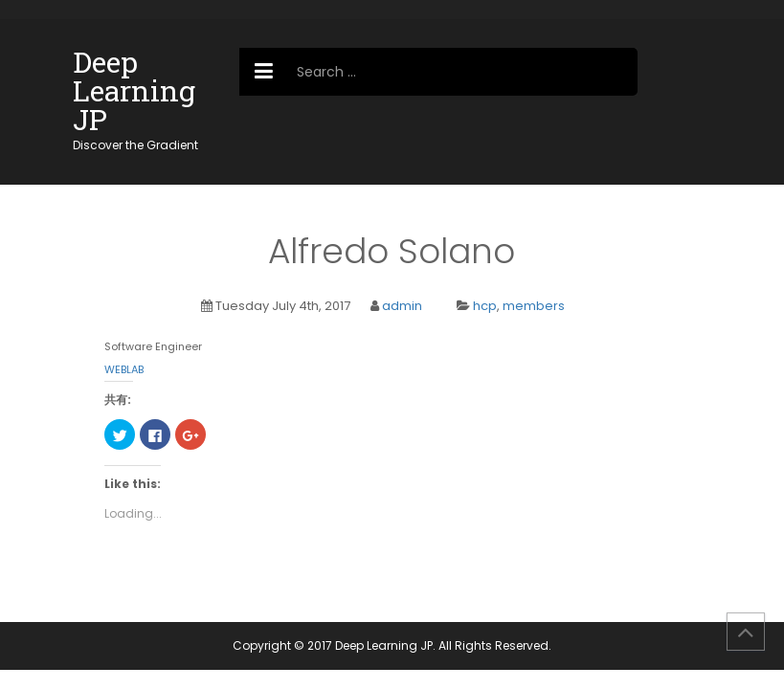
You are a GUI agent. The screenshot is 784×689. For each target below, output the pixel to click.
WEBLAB (124, 369)
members (534, 306)
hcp (485, 306)
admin (402, 306)
